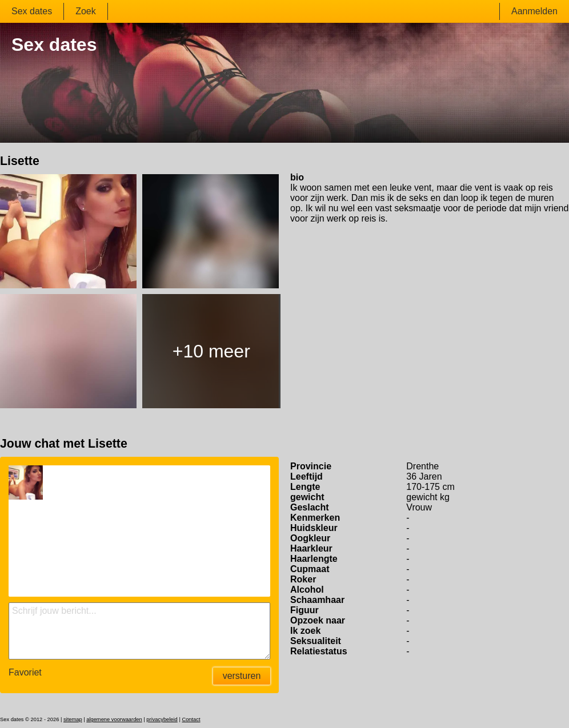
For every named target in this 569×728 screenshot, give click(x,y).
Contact (191, 719)
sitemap (73, 719)
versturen (242, 676)
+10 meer (211, 351)
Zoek (86, 11)
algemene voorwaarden (114, 719)
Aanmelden (534, 11)
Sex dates (32, 11)
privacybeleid (162, 719)
